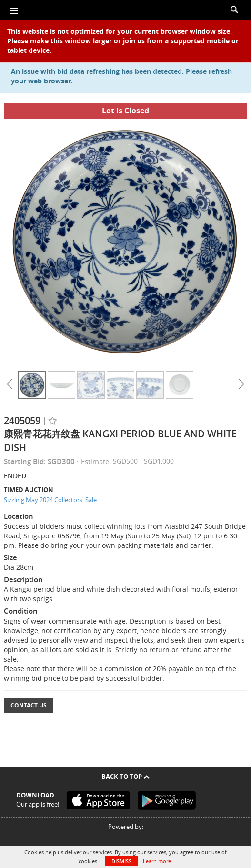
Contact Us (29, 705)
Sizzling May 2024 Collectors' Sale (50, 500)
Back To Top (125, 777)
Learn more (157, 861)
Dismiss (121, 861)
